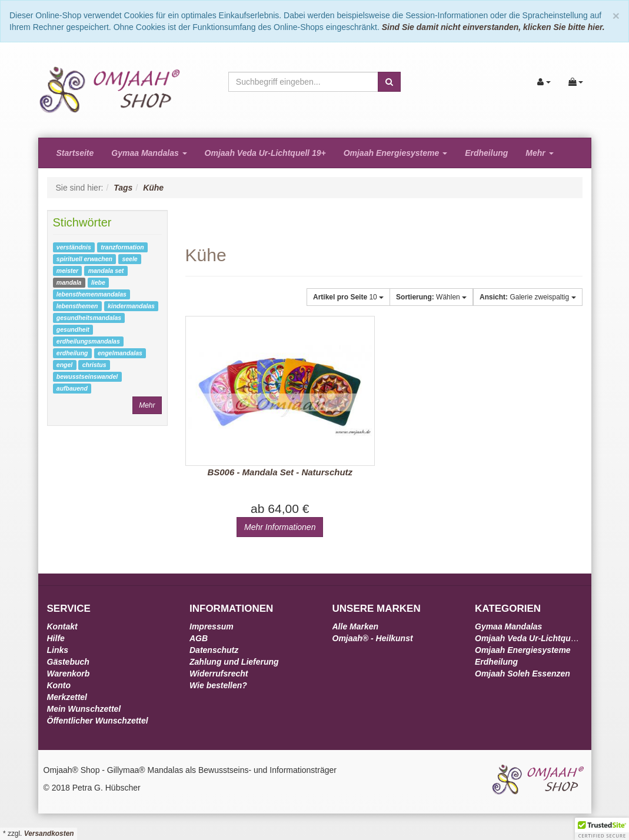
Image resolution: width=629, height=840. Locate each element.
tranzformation (122, 247)
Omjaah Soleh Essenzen (522, 674)
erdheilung (72, 353)
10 (348, 297)
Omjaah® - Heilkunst (373, 638)
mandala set (106, 271)
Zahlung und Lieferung (234, 662)
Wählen (431, 297)
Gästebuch (68, 662)
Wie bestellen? (218, 685)
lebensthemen (77, 306)
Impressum (212, 626)
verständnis (74, 247)
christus (94, 365)
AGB (199, 638)
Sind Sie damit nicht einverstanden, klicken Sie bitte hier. (493, 27)
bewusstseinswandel (87, 376)
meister (67, 271)
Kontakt (62, 626)
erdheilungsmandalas (88, 341)
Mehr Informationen (280, 527)
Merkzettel (67, 697)
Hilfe (56, 638)
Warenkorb (69, 674)
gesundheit (73, 329)
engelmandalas (120, 353)
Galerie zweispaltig (528, 297)
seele (129, 259)
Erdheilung (486, 153)
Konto (59, 685)
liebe (98, 282)
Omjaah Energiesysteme (396, 153)
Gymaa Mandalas (149, 153)
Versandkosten (49, 834)
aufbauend (72, 388)
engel (64, 365)
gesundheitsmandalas (89, 318)
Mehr (539, 153)
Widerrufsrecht (219, 674)
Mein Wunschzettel (84, 709)
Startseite (75, 153)
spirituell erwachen (84, 259)
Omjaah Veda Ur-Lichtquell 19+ (265, 153)
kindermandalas (131, 306)
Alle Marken (356, 626)
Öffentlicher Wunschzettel (98, 721)
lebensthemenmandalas (91, 294)
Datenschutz (214, 650)
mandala (69, 282)
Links (58, 650)
